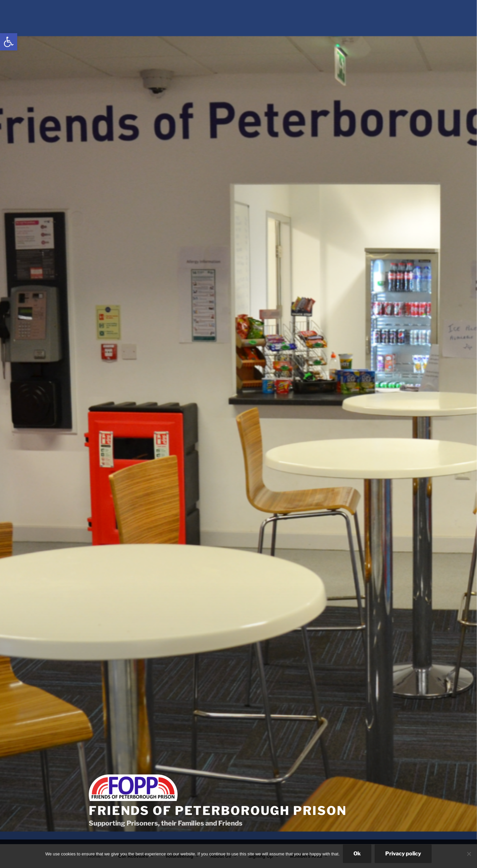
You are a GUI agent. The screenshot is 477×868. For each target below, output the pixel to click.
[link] (9, 42)
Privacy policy (403, 854)
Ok (357, 854)
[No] (469, 854)
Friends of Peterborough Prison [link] (218, 811)
